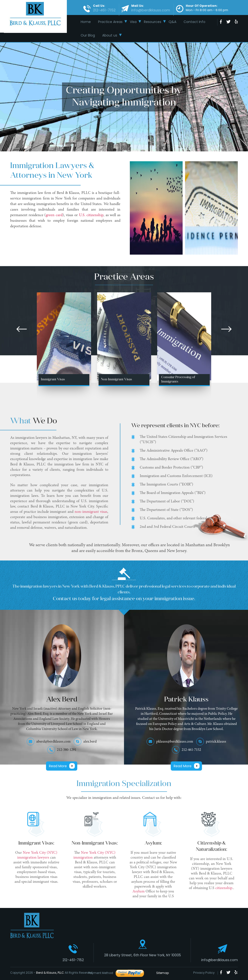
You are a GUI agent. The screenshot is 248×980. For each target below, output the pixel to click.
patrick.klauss (216, 742)
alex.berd (90, 742)
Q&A (172, 22)
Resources (153, 22)
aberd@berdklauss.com (53, 742)
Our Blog (88, 35)
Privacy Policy (204, 973)
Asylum (139, 894)
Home (86, 22)
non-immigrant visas (91, 514)
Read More (58, 766)
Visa (133, 22)
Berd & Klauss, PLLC (50, 973)
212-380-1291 (67, 750)
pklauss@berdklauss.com (175, 742)
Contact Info (194, 22)
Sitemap (161, 973)
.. (233, 891)
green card (54, 215)
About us (110, 35)
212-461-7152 (191, 750)
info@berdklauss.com (220, 960)
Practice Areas (110, 22)
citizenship (224, 891)
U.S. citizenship (91, 215)
